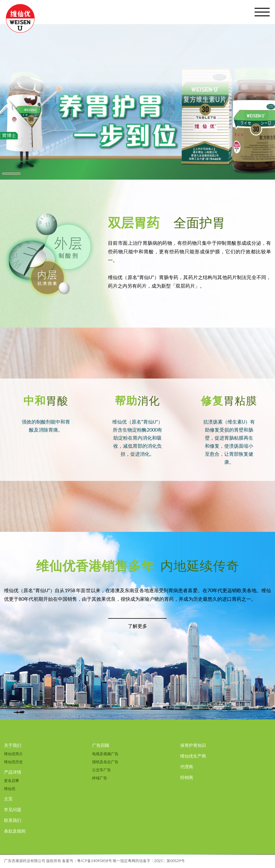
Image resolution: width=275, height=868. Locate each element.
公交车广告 (102, 770)
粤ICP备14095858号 (95, 861)
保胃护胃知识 (193, 745)
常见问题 (13, 809)
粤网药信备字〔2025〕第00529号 (156, 861)
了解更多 (137, 626)
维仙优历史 (13, 762)
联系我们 (13, 820)
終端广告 (100, 778)
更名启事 (12, 780)
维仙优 (10, 789)
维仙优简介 (13, 754)
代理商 (187, 767)
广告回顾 (101, 745)
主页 (8, 799)
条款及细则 (15, 831)
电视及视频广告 (105, 754)
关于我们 (13, 745)
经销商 (187, 777)
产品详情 (13, 772)
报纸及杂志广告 (105, 762)
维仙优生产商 (193, 756)
